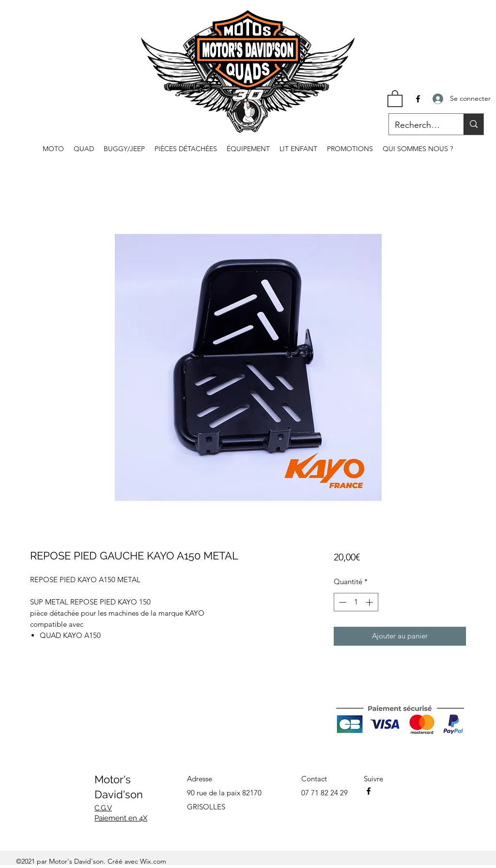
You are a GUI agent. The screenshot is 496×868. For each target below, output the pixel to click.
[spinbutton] (356, 602)
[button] (395, 98)
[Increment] (370, 602)
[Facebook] (418, 99)
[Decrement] (342, 602)
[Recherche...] (419, 125)
